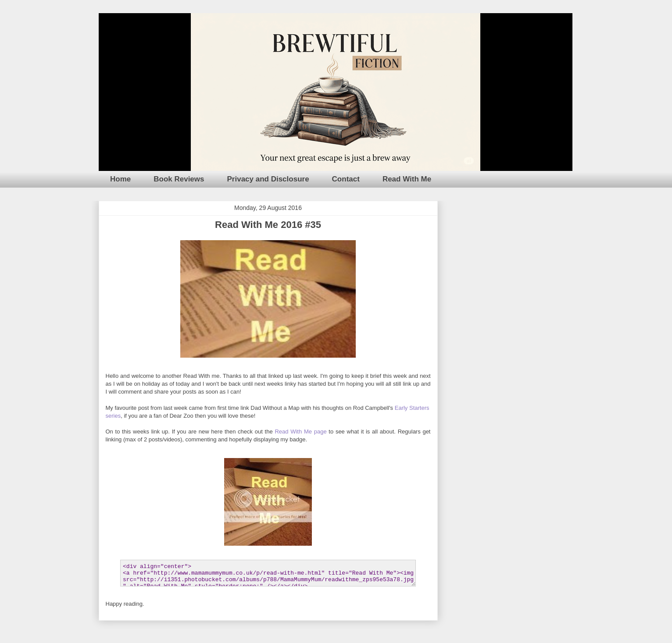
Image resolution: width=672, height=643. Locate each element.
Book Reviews (179, 179)
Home (120, 179)
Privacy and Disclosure (268, 179)
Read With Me (407, 179)
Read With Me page (300, 432)
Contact (346, 179)
